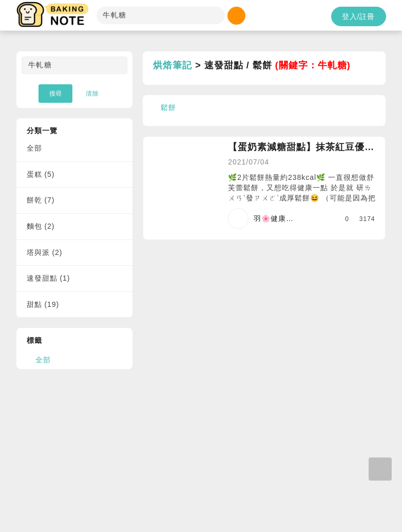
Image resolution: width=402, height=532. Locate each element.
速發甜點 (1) (49, 278)
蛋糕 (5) (41, 174)
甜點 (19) (43, 304)
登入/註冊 (359, 16)
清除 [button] (92, 94)
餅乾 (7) (41, 200)
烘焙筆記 (173, 65)
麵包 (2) (41, 226)
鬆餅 (168, 107)
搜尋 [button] (55, 94)
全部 (34, 148)
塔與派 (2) (45, 252)
